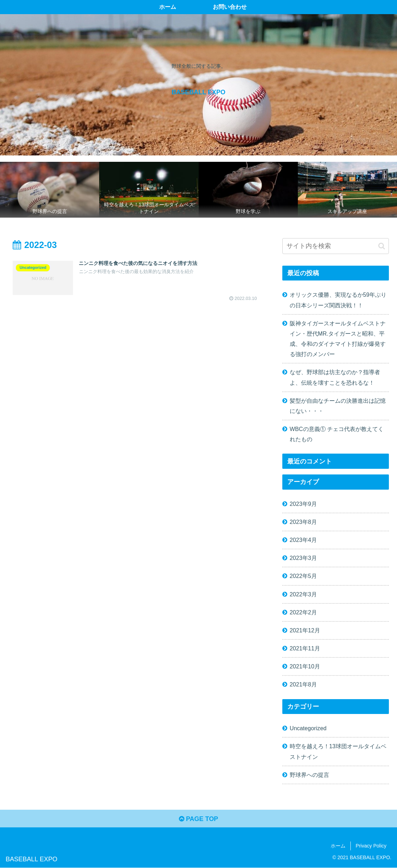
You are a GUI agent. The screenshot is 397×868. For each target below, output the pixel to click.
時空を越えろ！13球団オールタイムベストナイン (338, 751)
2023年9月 (303, 504)
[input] (336, 246)
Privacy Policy (371, 846)
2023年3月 (303, 558)
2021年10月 (305, 666)
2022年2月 (303, 612)
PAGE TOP (198, 819)
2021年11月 (305, 648)
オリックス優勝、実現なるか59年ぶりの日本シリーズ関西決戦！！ (338, 300)
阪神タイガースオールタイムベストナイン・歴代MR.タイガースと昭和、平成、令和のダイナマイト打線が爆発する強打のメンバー (338, 339)
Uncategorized (308, 728)
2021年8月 (303, 684)
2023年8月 (303, 522)
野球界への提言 (309, 775)
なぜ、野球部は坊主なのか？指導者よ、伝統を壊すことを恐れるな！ (335, 377)
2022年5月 (303, 576)
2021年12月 (305, 630)
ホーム (338, 846)
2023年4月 (303, 540)
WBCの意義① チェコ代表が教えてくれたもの (337, 434)
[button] (382, 246)
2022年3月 (303, 594)
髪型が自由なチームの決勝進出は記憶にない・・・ (338, 406)
